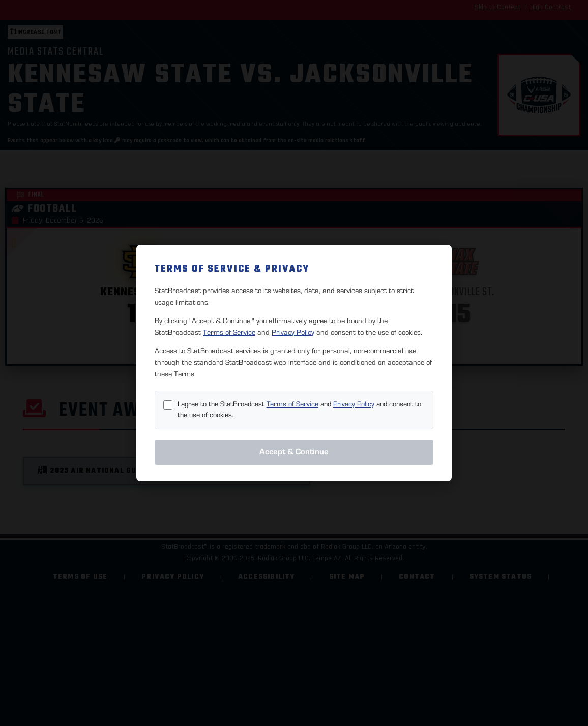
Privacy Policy (293, 332)
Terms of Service (229, 332)
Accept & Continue (294, 452)
